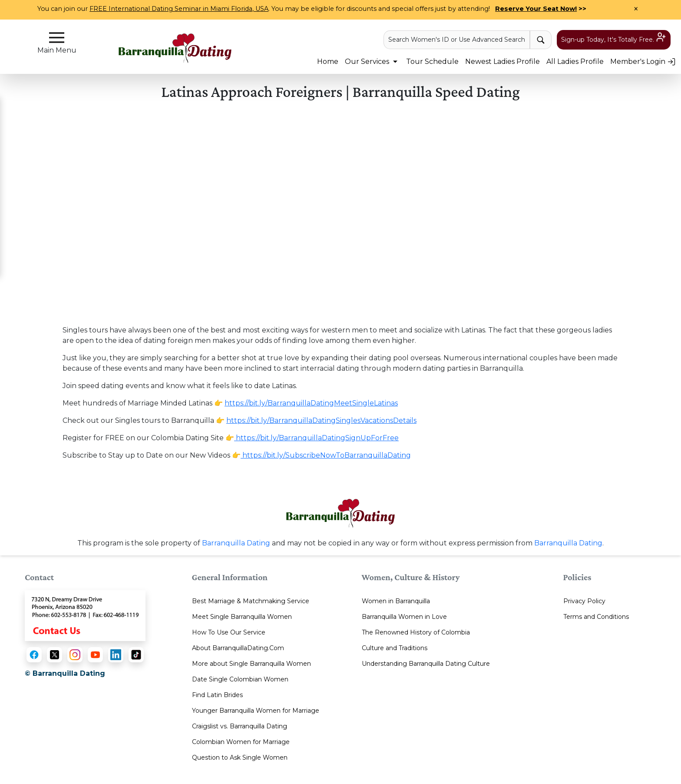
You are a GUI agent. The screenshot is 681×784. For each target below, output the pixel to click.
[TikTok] (136, 655)
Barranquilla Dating (236, 543)
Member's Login (643, 61)
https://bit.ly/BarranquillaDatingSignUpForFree (316, 438)
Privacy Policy (584, 601)
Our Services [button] (372, 61)
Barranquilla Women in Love (404, 617)
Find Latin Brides (217, 695)
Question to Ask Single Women (240, 757)
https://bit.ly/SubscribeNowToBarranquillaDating (326, 455)
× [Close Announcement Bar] (636, 9)
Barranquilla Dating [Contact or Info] (568, 543)
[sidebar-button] (57, 38)
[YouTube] (95, 655)
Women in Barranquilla (396, 601)
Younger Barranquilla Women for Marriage (256, 711)
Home (328, 61)
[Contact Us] (85, 615)
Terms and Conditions (596, 617)
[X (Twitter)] (55, 655)
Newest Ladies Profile (502, 61)
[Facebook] (34, 655)
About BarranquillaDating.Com (238, 648)
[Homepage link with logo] (340, 513)
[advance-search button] (541, 40)
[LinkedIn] (116, 655)
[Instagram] (75, 655)
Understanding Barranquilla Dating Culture (426, 664)
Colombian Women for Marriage (241, 742)
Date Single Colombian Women (240, 679)
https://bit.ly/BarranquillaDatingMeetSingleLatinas (311, 403)
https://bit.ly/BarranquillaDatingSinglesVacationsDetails (321, 420)
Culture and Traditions (395, 648)
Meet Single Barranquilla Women (242, 617)
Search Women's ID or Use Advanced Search (457, 40)
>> (541, 9)
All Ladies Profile (575, 61)
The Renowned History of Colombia (416, 632)
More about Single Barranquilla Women (251, 664)
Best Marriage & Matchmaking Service (251, 601)
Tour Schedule (432, 61)
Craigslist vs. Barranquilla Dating (240, 726)
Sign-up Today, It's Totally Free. (614, 39)
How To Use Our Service (229, 632)
